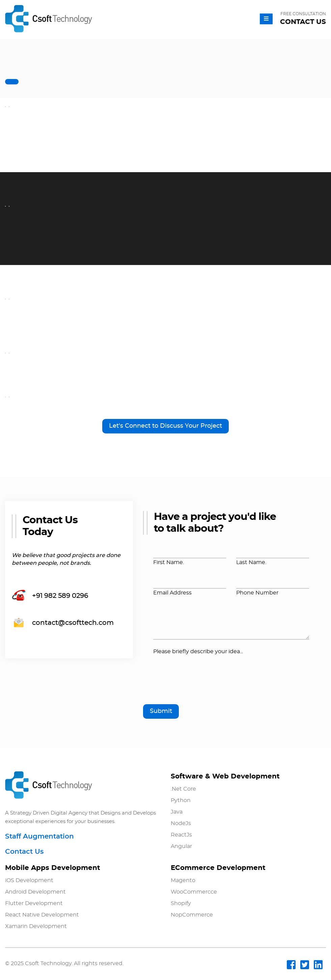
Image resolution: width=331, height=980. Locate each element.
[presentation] (204, 683)
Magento (183, 880)
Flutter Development (34, 903)
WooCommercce (194, 892)
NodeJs (181, 823)
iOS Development (29, 880)
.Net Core (183, 789)
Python (181, 800)
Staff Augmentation (39, 837)
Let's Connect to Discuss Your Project (165, 426)
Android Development (35, 892)
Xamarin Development (36, 926)
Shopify (181, 903)
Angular (181, 846)
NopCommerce (192, 915)
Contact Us (24, 852)
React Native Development (42, 915)
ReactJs (181, 835)
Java (177, 812)
